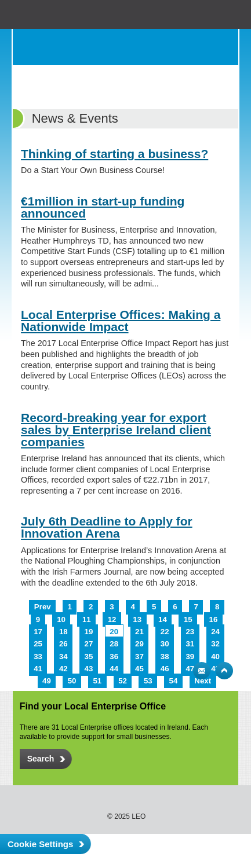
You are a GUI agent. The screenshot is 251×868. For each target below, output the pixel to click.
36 (114, 656)
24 (215, 632)
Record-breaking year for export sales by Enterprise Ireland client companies (116, 430)
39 (190, 656)
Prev (43, 607)
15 (188, 619)
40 (215, 656)
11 (87, 619)
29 (139, 644)
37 (139, 656)
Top (224, 671)
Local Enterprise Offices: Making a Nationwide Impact (121, 321)
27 (89, 644)
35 (89, 656)
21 (139, 632)
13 (137, 619)
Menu (220, 47)
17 (38, 632)
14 (163, 619)
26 (63, 644)
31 (190, 644)
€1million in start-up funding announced (103, 207)
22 (165, 632)
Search (197, 47)
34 (63, 656)
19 (89, 632)
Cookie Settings (40, 844)
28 (114, 644)
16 (214, 619)
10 (61, 619)
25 (38, 644)
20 (114, 632)
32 (215, 644)
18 (63, 632)
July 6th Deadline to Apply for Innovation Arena (107, 527)
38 (165, 656)
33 (38, 656)
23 (190, 632)
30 (165, 644)
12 (112, 619)
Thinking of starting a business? (114, 154)
